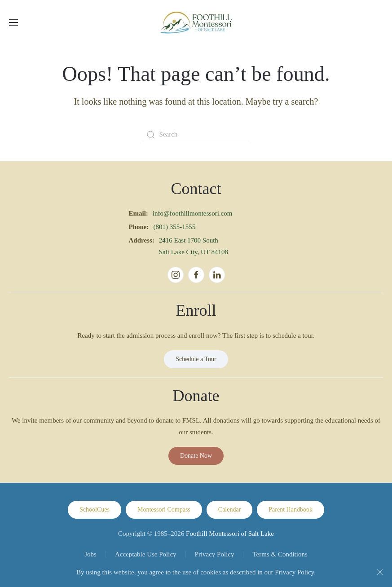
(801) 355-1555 (175, 227)
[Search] (196, 135)
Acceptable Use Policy (146, 554)
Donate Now (196, 456)
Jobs (90, 554)
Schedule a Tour (196, 359)
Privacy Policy (215, 554)
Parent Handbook (291, 510)
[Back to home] (196, 22)
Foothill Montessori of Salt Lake (230, 534)
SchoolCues (95, 510)
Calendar (230, 510)
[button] (13, 22)
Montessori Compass (164, 510)
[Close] (380, 572)
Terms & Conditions (280, 554)
